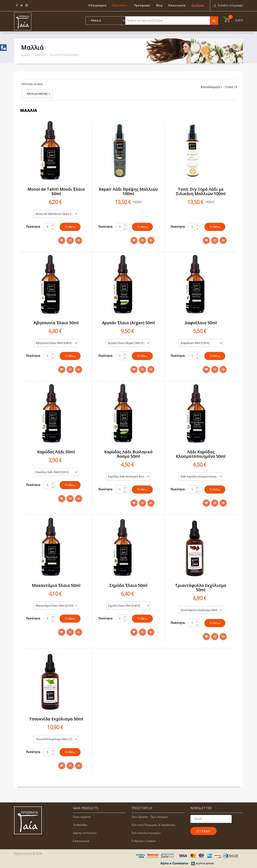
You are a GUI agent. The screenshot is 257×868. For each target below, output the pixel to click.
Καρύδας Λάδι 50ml (56, 452)
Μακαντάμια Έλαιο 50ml (56, 585)
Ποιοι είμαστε (82, 817)
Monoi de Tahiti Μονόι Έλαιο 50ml (56, 191)
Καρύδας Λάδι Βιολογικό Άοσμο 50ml (128, 454)
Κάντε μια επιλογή (37, 94)
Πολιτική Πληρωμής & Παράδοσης (153, 825)
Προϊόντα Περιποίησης (65, 55)
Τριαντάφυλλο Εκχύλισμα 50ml (201, 588)
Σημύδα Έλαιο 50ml (128, 585)
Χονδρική (198, 5)
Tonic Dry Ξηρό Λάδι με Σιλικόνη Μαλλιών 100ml (201, 191)
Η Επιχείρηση (97, 5)
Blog (159, 5)
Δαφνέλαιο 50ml (201, 323)
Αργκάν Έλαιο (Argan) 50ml (128, 323)
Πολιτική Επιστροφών (146, 833)
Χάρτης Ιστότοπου (85, 833)
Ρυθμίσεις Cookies (144, 841)
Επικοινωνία (177, 5)
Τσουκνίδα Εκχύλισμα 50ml (56, 719)
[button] (228, 5)
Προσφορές (142, 5)
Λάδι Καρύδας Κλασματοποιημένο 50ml (201, 454)
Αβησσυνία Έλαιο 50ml (56, 323)
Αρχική (25, 55)
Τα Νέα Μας (80, 825)
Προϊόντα (119, 5)
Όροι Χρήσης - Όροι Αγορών (150, 817)
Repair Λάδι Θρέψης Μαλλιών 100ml (128, 191)
